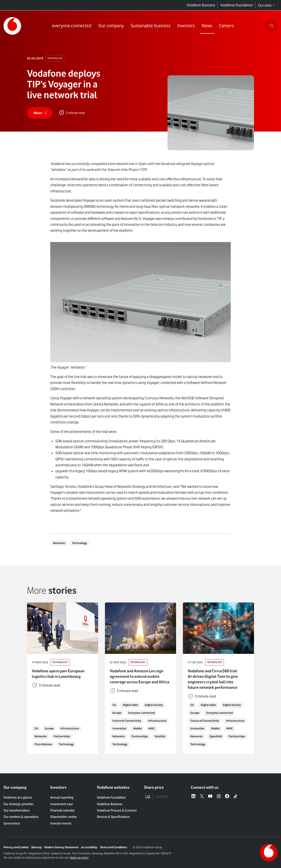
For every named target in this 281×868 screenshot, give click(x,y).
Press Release (43, 744)
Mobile (138, 728)
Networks (59, 543)
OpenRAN (216, 736)
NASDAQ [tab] (162, 797)
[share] (40, 113)
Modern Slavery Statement (61, 847)
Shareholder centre (64, 817)
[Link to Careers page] (226, 26)
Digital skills (130, 705)
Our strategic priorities (19, 804)
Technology (55, 58)
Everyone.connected (141, 713)
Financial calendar (62, 810)
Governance (12, 823)
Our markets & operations (21, 817)
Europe (49, 728)
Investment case (62, 804)
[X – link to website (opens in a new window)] (202, 796)
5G (36, 728)
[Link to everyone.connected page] (72, 26)
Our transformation (17, 810)
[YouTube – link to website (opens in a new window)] (210, 796)
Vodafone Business (201, 5)
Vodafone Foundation (237, 5)
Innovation (119, 728)
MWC (152, 728)
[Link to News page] (207, 26)
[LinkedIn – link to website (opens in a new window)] (193, 796)
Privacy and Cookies (16, 847)
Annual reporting (62, 797)
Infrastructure (70, 728)
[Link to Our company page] (111, 26)
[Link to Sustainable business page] (151, 26)
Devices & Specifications (113, 817)
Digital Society (154, 705)
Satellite (160, 736)
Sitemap (36, 847)
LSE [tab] (148, 797)
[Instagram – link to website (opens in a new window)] (219, 796)
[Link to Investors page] (186, 26)
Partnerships (62, 736)
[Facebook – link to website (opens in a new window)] (227, 796)
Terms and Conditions (113, 847)
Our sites (267, 5)
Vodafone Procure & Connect (117, 810)
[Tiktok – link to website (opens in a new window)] (235, 796)
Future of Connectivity (127, 721)
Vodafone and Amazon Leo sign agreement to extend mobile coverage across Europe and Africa (140, 676)
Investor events (61, 823)
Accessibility (89, 847)
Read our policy (79, 858)
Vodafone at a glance (18, 797)
